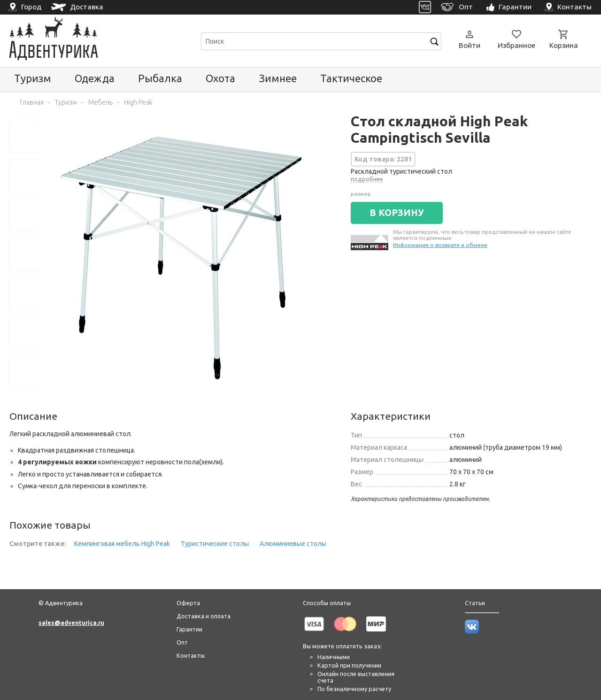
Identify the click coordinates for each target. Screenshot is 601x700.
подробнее (367, 179)
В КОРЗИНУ (397, 213)
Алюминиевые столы (293, 544)
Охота (220, 78)
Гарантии (189, 629)
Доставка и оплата (204, 616)
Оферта (188, 603)
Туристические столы (215, 544)
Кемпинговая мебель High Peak (122, 544)
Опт (182, 642)
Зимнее (278, 78)
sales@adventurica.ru (71, 623)
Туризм (33, 78)
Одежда (95, 78)
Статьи (475, 603)
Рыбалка (160, 78)
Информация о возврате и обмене (440, 245)
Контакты (191, 655)
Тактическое (351, 78)
